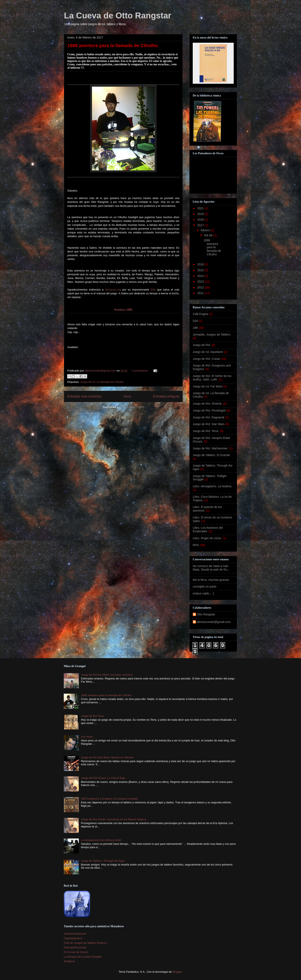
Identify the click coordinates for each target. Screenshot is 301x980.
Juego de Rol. (202, 345)
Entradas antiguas (166, 396)
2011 (201, 293)
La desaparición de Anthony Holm (101, 840)
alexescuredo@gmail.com (214, 622)
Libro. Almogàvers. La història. (212, 486)
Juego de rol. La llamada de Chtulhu (102, 382)
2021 (201, 208)
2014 (201, 276)
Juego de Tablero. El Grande (211, 455)
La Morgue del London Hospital (83, 957)
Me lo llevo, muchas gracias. (211, 580)
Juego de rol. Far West (207, 386)
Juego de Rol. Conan (207, 359)
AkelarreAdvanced (75, 934)
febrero (206, 230)
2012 (201, 287)
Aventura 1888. (123, 310)
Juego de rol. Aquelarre (208, 352)
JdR (195, 328)
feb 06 (209, 235)
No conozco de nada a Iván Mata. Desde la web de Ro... (211, 568)
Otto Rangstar (206, 614)
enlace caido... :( (203, 593)
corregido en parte (205, 586)
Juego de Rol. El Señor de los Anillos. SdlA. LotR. (212, 378)
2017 (201, 225)
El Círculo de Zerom (76, 952)
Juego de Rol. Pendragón (209, 410)
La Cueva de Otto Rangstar (118, 15)
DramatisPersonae (75, 947)
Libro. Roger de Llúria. (207, 538)
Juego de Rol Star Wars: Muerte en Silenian (107, 757)
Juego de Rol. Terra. (206, 431)
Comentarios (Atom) (132, 407)
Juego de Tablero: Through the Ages (103, 861)
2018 (201, 220)
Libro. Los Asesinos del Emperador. (208, 529)
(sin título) (87, 737)
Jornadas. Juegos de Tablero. (212, 334)
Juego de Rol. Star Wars (209, 424)
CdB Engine (201, 314)
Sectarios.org (113, 290)
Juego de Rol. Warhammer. (210, 448)
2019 (201, 214)
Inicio (127, 396)
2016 (201, 264)
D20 (195, 321)
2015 (201, 270)
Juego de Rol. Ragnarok (209, 417)
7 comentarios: (140, 371)
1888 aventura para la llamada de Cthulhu (113, 46)
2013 (201, 282)
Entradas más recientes (84, 396)
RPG (196, 545)
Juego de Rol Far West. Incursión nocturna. (107, 675)
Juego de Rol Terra (92, 716)
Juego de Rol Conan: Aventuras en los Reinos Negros (113, 819)
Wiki (153, 290)
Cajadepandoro (73, 938)
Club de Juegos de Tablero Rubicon (85, 943)
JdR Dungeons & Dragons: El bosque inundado (109, 799)
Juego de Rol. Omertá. (207, 404)
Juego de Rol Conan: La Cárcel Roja (103, 778)
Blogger (177, 972)
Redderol (69, 961)
